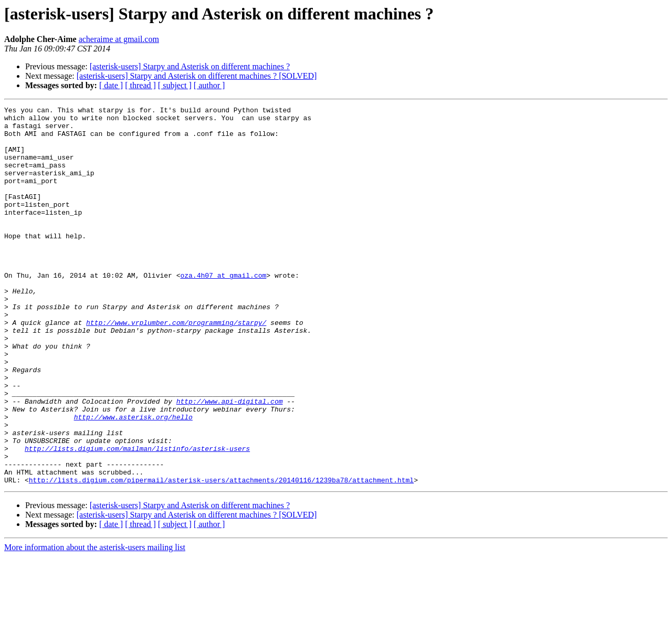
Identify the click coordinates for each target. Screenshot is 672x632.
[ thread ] (140, 85)
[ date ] (111, 85)
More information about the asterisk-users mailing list (95, 623)
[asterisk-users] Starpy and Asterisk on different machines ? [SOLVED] (197, 76)
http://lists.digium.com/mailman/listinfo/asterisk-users (137, 518)
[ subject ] (175, 85)
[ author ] (209, 85)
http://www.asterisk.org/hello (133, 480)
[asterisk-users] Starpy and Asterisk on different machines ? (190, 66)
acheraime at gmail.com (119, 39)
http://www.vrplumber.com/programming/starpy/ (176, 366)
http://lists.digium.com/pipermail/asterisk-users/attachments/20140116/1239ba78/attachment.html (221, 555)
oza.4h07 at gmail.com (223, 310)
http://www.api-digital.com (230, 461)
